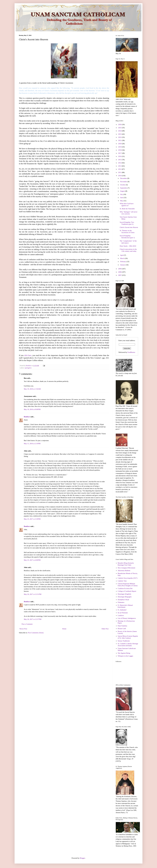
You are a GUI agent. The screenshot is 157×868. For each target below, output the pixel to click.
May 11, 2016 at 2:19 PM (32, 444)
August (123, 191)
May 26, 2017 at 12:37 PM (33, 619)
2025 (120, 128)
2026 (120, 124)
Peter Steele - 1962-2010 (128, 246)
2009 (120, 269)
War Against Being (124, 653)
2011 (120, 172)
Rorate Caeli (122, 629)
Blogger (82, 858)
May (122, 201)
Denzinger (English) (124, 594)
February (123, 262)
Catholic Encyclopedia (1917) (128, 578)
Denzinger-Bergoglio (125, 597)
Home (64, 629)
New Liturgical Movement (126, 568)
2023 (120, 134)
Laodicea (121, 615)
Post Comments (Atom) (36, 633)
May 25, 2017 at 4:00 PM (32, 560)
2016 (120, 156)
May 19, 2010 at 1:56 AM (32, 389)
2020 (120, 144)
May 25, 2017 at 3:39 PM (32, 519)
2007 (120, 275)
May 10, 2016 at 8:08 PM (32, 409)
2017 (120, 153)
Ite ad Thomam (123, 613)
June (122, 198)
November (124, 182)
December (124, 178)
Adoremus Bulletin (124, 571)
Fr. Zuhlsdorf (122, 610)
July (122, 194)
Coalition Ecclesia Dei (125, 588)
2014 (120, 163)
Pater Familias (122, 626)
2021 (120, 140)
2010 (120, 176)
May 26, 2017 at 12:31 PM (33, 594)
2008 (120, 272)
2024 (120, 131)
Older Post (105, 629)
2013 (120, 166)
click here (28, 355)
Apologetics (28, 368)
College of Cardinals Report (127, 591)
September (124, 188)
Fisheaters (121, 602)
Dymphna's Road (123, 600)
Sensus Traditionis (124, 641)
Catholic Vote (122, 581)
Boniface (27, 417)
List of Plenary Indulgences (127, 618)
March (122, 258)
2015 (120, 160)
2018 (120, 150)
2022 (120, 137)
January (123, 265)
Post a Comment (27, 624)
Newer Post (23, 629)
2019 (120, 147)
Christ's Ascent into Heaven (129, 227)
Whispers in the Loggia (125, 656)
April (122, 255)
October (123, 185)
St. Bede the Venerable (127, 209)
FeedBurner (131, 352)
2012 (120, 169)
